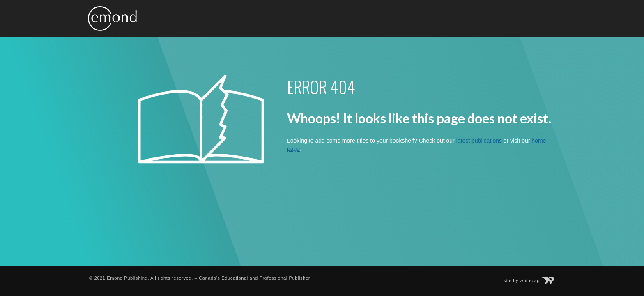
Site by (533, 278)
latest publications (479, 141)
